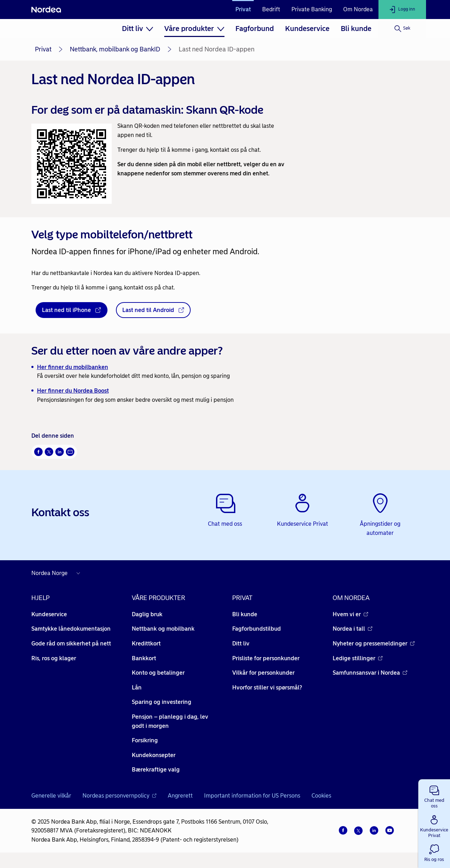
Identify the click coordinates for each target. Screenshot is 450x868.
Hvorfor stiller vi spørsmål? (267, 688)
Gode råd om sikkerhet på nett (71, 644)
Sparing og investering (162, 702)
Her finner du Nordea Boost (73, 391)
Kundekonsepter (154, 755)
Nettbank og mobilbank (163, 629)
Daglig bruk (147, 614)
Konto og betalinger (158, 673)
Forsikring (145, 740)
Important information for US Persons (252, 796)
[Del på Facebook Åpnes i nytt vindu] (38, 452)
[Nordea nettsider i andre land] (57, 573)
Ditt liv (241, 644)
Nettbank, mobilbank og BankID (115, 49)
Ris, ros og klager (54, 658)
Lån (137, 688)
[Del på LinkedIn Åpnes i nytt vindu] (60, 452)
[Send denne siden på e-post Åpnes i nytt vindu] (70, 452)
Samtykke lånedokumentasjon (71, 629)
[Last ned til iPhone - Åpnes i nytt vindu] (72, 310)
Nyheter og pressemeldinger (374, 644)
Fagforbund (255, 29)
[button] (434, 795)
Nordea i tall (353, 629)
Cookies (321, 796)
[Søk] (402, 29)
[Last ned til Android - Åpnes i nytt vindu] (153, 310)
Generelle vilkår (51, 796)
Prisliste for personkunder (266, 658)
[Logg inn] (402, 10)
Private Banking (312, 9)
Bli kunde (356, 29)
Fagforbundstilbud (257, 629)
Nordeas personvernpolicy (119, 796)
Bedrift (271, 9)
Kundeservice (307, 29)
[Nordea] (46, 10)
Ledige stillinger (358, 658)
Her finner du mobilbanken (73, 367)
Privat (243, 9)
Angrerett (180, 796)
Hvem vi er (350, 614)
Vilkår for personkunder (263, 673)
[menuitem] (138, 29)
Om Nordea (358, 9)
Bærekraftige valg (156, 770)
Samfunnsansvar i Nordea (370, 673)
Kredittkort (146, 644)
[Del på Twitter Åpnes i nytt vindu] (49, 452)
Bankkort (144, 658)
